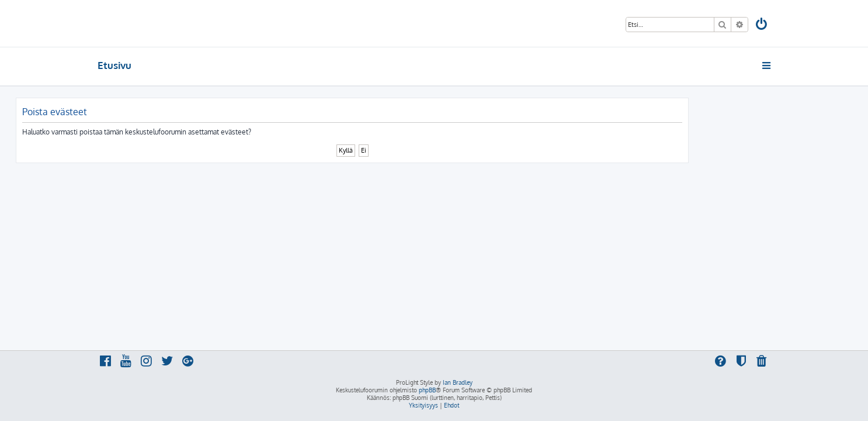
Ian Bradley (458, 382)
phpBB (427, 390)
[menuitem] (762, 25)
